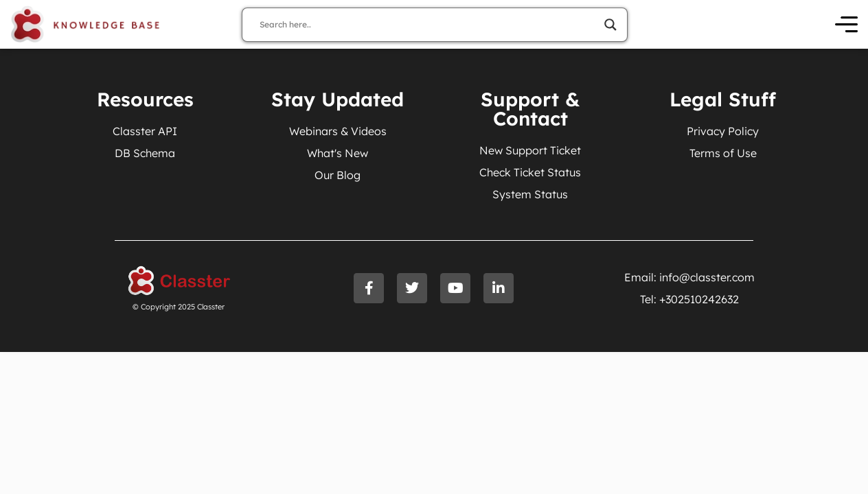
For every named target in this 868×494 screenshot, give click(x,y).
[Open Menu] (846, 24)
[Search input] (429, 25)
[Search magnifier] (610, 25)
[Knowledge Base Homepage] (85, 24)
